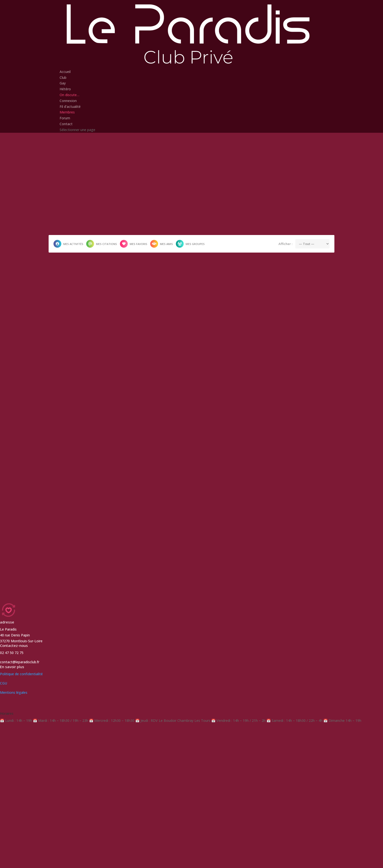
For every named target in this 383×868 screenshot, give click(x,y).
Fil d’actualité (70, 107)
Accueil (65, 72)
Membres (67, 112)
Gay (63, 83)
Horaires (7, 713)
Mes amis (162, 244)
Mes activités (68, 244)
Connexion (68, 101)
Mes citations (102, 244)
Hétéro (65, 89)
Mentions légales (14, 692)
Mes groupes (190, 244)
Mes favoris (134, 244)
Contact (66, 124)
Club (63, 77)
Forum (65, 118)
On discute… (69, 95)
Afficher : (285, 244)
